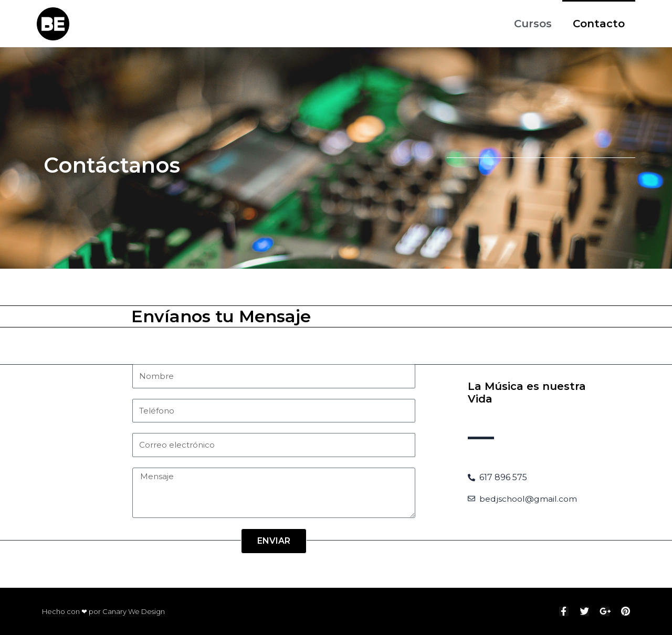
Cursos (533, 24)
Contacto (599, 24)
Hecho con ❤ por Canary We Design (103, 611)
